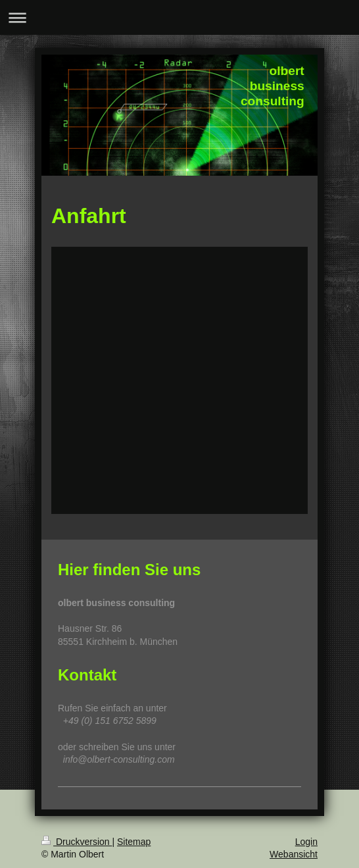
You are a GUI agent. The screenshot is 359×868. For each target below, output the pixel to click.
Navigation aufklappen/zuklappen (179, 17)
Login (306, 842)
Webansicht (294, 854)
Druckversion (77, 842)
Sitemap (134, 842)
